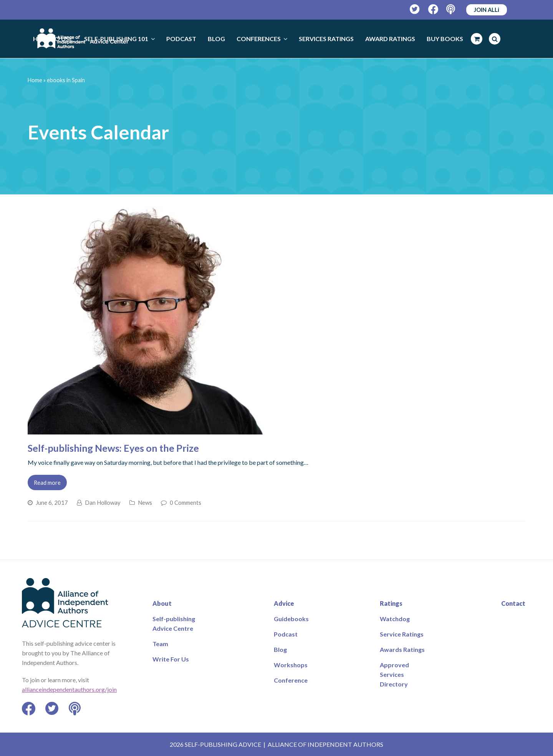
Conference (291, 680)
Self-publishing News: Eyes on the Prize (113, 448)
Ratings (391, 603)
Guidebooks (291, 619)
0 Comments (185, 502)
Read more (47, 482)
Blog (280, 649)
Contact (513, 603)
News (145, 502)
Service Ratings (402, 634)
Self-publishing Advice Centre (174, 623)
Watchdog (395, 619)
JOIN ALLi (487, 10)
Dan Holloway (103, 502)
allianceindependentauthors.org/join (69, 689)
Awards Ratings (402, 649)
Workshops (291, 665)
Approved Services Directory (394, 674)
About (162, 603)
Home (35, 80)
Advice (284, 603)
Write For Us (171, 659)
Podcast (286, 634)
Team (160, 644)
